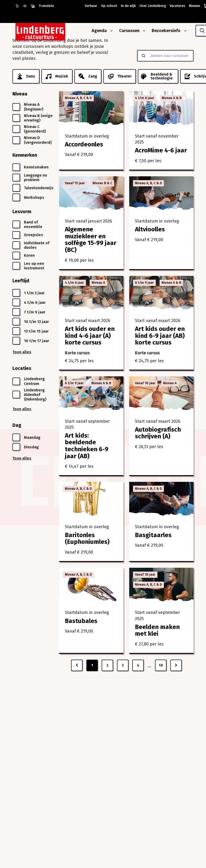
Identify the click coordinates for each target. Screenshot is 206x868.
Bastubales (81, 621)
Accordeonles (84, 144)
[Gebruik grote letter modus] (19, 6)
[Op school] (108, 6)
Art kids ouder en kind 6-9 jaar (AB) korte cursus (160, 336)
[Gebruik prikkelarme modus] (27, 6)
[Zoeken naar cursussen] (169, 56)
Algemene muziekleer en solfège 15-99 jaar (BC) (91, 240)
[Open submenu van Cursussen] (143, 31)
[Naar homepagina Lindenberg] (51, 31)
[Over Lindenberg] (152, 6)
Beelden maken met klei (157, 630)
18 (161, 665)
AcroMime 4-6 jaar (161, 150)
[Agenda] (97, 31)
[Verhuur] (90, 6)
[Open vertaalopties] (42, 6)
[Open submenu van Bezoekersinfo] (184, 31)
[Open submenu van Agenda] (111, 31)
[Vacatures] (176, 6)
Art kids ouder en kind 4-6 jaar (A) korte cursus (90, 336)
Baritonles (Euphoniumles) (87, 539)
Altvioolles (150, 229)
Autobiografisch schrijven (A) (158, 433)
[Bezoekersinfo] (164, 31)
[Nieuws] (194, 6)
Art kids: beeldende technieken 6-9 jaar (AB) (87, 446)
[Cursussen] (128, 31)
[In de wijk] (127, 6)
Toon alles (22, 352)
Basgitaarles (153, 535)
